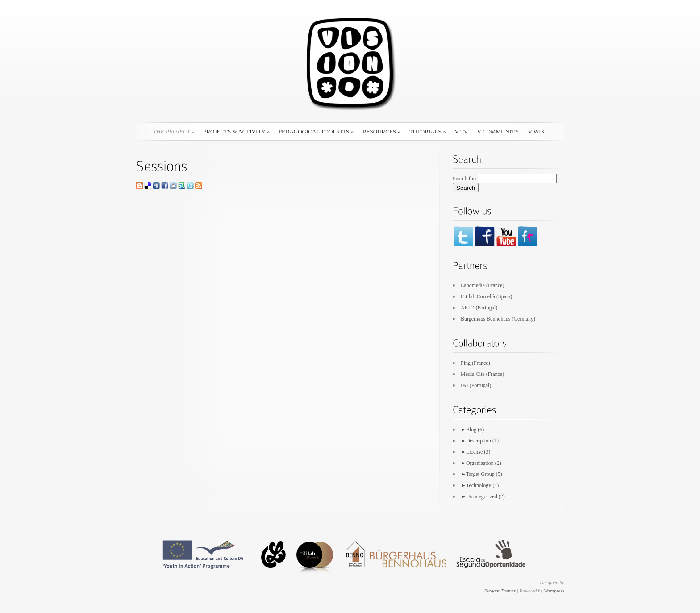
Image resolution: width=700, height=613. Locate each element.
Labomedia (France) (483, 285)
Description (479, 441)
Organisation (480, 463)
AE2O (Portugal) (479, 308)
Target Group (480, 474)
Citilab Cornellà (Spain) (486, 296)
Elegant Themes (500, 591)
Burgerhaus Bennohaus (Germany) (498, 319)
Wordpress (554, 591)
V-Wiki (538, 131)
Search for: (465, 179)
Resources (381, 131)
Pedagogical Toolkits (316, 131)
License (474, 452)
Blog (471, 430)
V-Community (498, 131)
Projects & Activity (236, 131)
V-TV (462, 131)
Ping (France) (475, 363)
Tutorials (428, 131)
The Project (174, 131)
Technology (479, 485)
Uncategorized (482, 496)
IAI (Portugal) (476, 385)
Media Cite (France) (482, 374)
